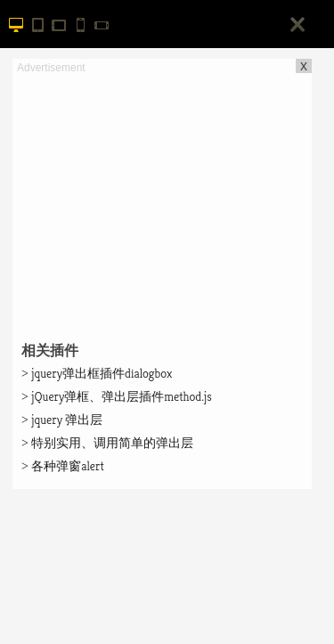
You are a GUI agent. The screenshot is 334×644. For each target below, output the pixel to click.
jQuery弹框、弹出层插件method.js (117, 396)
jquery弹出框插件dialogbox (97, 373)
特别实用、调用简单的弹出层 (107, 443)
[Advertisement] (162, 201)
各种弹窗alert (63, 466)
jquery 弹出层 (62, 420)
